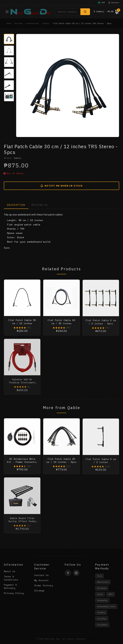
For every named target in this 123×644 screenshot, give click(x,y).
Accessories (33, 23)
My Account (41, 580)
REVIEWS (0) (40, 205)
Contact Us (41, 575)
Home (9, 23)
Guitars (19, 23)
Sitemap (39, 591)
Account (114, 3)
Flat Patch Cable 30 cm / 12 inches (22, 325)
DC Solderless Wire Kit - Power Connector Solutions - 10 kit (22, 465)
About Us (10, 571)
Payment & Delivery (10, 586)
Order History (44, 585)
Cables (46, 23)
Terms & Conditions (11, 578)
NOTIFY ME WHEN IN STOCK (61, 186)
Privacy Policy (14, 593)
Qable (18, 158)
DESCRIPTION (16, 205)
